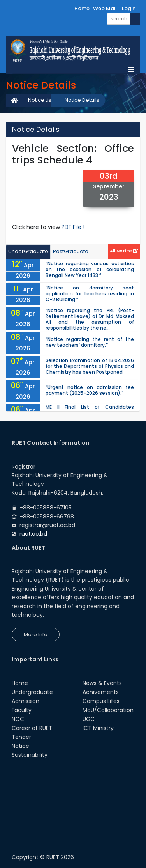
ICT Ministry (98, 728)
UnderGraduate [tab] (28, 251)
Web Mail (105, 8)
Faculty (22, 710)
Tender (21, 737)
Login (129, 8)
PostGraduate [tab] (71, 251)
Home (82, 8)
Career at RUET (32, 728)
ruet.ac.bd (33, 534)
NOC (18, 719)
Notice (20, 746)
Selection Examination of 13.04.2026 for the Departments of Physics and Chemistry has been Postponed (90, 366)
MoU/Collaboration (108, 710)
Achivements (101, 692)
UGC (89, 719)
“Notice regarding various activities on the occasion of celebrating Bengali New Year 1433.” (90, 269)
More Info (36, 635)
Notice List (40, 100)
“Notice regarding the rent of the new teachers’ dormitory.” (90, 342)
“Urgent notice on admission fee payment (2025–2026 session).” (90, 390)
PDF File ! (73, 227)
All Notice (124, 251)
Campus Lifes (101, 701)
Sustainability (30, 755)
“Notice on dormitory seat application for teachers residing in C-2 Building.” (90, 294)
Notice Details (82, 100)
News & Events (102, 683)
